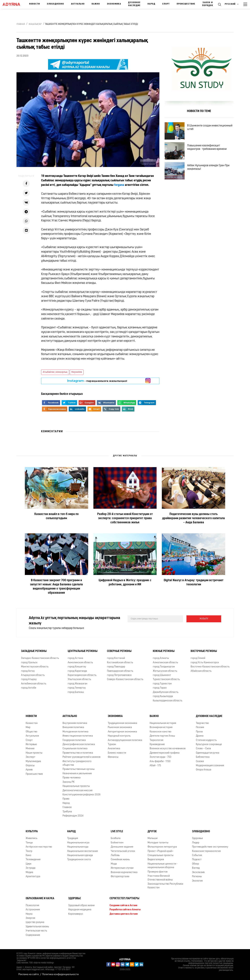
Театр (29, 851)
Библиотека (203, 757)
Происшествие (186, 4)
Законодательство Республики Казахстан (165, 886)
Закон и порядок (208, 4)
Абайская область (201, 671)
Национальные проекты (76, 786)
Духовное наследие (134, 4)
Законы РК (68, 782)
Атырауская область (33, 675)
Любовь (115, 855)
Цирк (29, 864)
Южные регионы (164, 651)
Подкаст (197, 860)
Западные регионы (34, 651)
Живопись (32, 838)
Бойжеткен (117, 843)
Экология (197, 881)
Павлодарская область (120, 671)
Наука (29, 914)
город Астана (75, 658)
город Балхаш (76, 692)
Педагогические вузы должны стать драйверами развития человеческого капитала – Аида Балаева (193, 518)
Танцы (29, 843)
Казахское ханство (161, 732)
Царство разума (35, 922)
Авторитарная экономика (122, 732)
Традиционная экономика (122, 723)
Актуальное (32, 736)
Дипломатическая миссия (77, 791)
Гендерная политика (74, 740)
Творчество (202, 723)
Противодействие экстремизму (210, 847)
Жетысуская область (165, 671)
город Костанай (116, 658)
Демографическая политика (79, 744)
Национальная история (163, 723)
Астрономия (33, 910)
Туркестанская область (166, 679)
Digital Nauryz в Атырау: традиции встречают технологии (194, 583)
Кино (28, 855)
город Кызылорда (163, 696)
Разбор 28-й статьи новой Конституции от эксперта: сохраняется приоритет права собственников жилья (125, 518)
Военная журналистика (124, 872)
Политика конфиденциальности (60, 975)
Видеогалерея (156, 860)
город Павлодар (116, 667)
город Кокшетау (77, 667)
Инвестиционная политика (78, 736)
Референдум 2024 (73, 816)
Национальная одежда (80, 855)
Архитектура (33, 877)
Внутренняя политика (75, 723)
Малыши (153, 838)
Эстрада (31, 868)
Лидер (196, 843)
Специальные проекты (161, 855)
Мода (114, 864)
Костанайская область (120, 663)
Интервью (31, 744)
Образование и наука (40, 899)
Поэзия (200, 727)
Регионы (197, 877)
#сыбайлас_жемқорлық (55, 372)
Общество (32, 732)
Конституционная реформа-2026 (82, 795)
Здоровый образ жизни (81, 906)
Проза (199, 732)
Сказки (200, 761)
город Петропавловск (119, 675)
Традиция (73, 838)
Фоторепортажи (120, 877)
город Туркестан (162, 684)
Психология (32, 906)
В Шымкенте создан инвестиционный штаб (210, 127)
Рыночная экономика (120, 727)
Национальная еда (78, 847)
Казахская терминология (206, 851)
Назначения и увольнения (77, 774)
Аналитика (114, 749)
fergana (119, 185)
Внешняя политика (73, 727)
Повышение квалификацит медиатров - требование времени (207, 147)
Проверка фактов (157, 872)
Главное (67, 807)
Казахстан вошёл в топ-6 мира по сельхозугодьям (57, 516)
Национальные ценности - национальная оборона (162, 866)
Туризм (112, 744)
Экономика (114, 4)
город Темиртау (77, 688)
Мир (28, 727)
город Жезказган (78, 684)
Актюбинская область (34, 684)
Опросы (30, 766)
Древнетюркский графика (165, 753)
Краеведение (157, 744)
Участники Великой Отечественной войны (160, 878)
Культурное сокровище (209, 744)
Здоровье (197, 838)
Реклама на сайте (29, 975)
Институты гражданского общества (77, 763)
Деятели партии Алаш (162, 736)
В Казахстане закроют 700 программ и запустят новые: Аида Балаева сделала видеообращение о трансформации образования (56, 587)
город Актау (28, 671)
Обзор (195, 864)
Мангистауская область (35, 667)
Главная (21, 24)
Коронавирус (76, 914)
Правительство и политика (78, 753)
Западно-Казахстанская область (40, 658)
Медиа (29, 872)
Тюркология (156, 740)
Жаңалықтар (35, 24)
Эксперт (30, 757)
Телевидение (33, 860)
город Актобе (29, 688)
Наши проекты (34, 753)
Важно (96, 4)
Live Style (117, 832)
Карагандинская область (82, 675)
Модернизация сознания (210, 766)
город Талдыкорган (164, 667)
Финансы (113, 757)
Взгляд (196, 868)
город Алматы (161, 658)
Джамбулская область (166, 692)
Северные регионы (119, 651)
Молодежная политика (75, 732)
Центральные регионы (83, 651)
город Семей (198, 658)
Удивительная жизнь (37, 927)
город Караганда (77, 671)
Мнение (30, 749)
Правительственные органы (79, 769)
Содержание (33, 935)
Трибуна (67, 812)
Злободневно (55, 4)
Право (66, 799)
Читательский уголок (123, 851)
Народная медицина (80, 910)
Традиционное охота (79, 860)
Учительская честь (36, 931)
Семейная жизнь (120, 860)
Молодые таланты (158, 843)
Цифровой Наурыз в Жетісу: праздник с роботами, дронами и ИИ (125, 583)
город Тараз (160, 688)
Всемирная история (161, 727)
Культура (32, 832)
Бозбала (116, 838)
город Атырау (29, 679)
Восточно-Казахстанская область (210, 667)
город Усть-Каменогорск (205, 663)
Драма (200, 736)
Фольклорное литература (162, 847)
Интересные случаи (122, 868)
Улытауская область (79, 679)
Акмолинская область (80, 663)
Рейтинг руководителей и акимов (81, 757)
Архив (29, 770)
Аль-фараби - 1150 (160, 761)
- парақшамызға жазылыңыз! (97, 381)
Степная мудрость (206, 740)
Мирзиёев (77, 372)
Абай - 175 (155, 766)
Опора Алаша (204, 770)
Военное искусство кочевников (168, 749)
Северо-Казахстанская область (125, 679)
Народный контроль (119, 736)
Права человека (72, 778)
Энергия (30, 918)
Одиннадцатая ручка (208, 753)
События (197, 855)
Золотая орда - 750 (161, 757)
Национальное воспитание (83, 851)
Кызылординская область (168, 701)
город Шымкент (162, 675)
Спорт (166, 4)
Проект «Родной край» (160, 851)
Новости (35, 4)
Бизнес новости (117, 753)
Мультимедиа (33, 761)
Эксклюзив (198, 872)
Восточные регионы (204, 651)
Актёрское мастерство (39, 847)
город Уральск (29, 663)
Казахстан (32, 723)
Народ (151, 4)
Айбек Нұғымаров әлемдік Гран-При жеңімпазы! (208, 167)
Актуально (78, 4)
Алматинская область (165, 663)
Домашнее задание (122, 847)
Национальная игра (78, 843)
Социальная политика (75, 749)
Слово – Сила (203, 749)
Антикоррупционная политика (125, 740)
